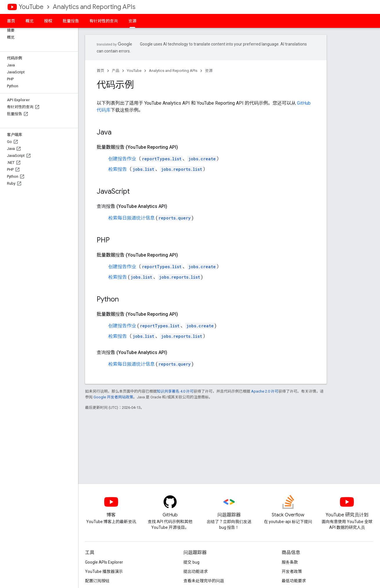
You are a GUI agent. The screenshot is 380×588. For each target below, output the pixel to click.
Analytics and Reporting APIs (94, 7)
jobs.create (202, 159)
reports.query (175, 218)
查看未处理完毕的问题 (204, 581)
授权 (48, 21)
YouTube (31, 7)
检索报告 (118, 169)
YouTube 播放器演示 (104, 571)
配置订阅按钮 (97, 581)
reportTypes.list (162, 159)
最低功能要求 (294, 581)
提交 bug (191, 562)
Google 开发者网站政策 (113, 397)
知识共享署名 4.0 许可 (175, 391)
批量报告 (71, 21)
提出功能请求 (196, 571)
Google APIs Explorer (104, 562)
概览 (30, 21)
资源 (209, 71)
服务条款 (290, 562)
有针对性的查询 (104, 21)
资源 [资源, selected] (132, 21)
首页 (11, 21)
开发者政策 (292, 571)
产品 (116, 71)
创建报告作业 (122, 159)
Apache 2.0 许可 (265, 391)
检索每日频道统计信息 (132, 218)
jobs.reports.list (182, 169)
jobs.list (143, 169)
